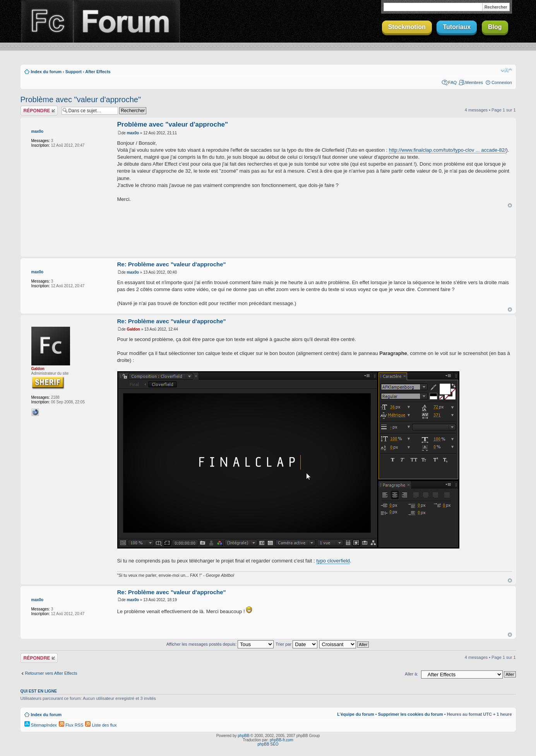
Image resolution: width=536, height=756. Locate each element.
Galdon (38, 369)
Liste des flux (101, 725)
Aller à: (411, 674)
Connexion (502, 82)
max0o (38, 131)
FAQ (452, 82)
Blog (495, 27)
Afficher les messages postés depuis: (220, 644)
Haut (510, 205)
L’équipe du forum (355, 714)
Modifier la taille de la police (506, 70)
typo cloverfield (333, 561)
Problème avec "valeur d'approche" (81, 99)
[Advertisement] (268, 233)
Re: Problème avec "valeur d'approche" (172, 264)
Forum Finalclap (127, 21)
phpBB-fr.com (282, 740)
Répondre (39, 111)
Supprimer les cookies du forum (411, 714)
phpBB (243, 736)
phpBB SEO (268, 744)
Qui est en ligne (39, 691)
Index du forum (46, 72)
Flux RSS (71, 725)
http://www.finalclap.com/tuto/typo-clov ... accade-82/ (448, 150)
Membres (474, 82)
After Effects (98, 72)
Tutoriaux (457, 27)
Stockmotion (407, 27)
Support (74, 72)
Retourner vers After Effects (51, 673)
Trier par (296, 644)
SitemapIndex (41, 725)
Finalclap (47, 21)
